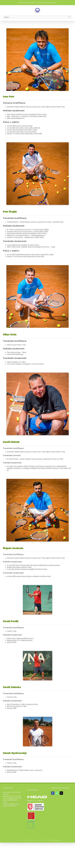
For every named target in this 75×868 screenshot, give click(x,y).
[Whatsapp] (57, 793)
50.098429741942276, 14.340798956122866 (12, 799)
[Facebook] (53, 793)
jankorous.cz (57, 840)
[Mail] (61, 793)
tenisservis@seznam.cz (50, 3)
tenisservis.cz (12, 806)
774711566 (17, 796)
